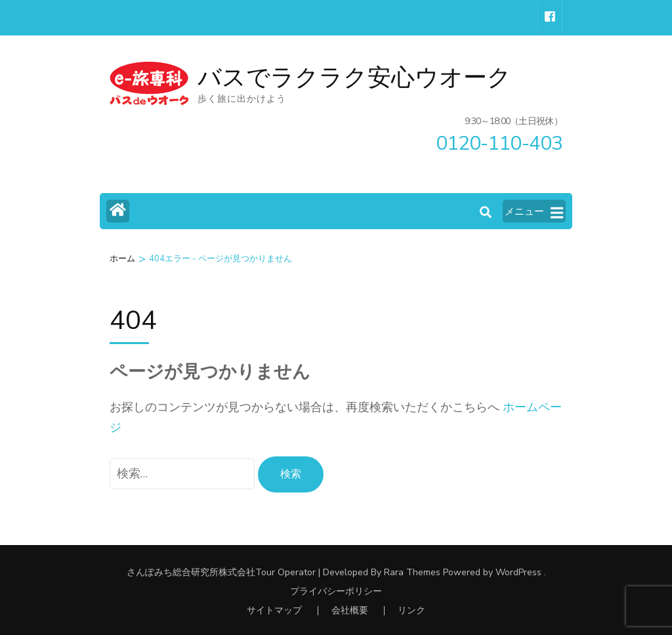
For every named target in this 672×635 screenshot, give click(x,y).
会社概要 (350, 610)
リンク (411, 610)
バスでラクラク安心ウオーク (354, 78)
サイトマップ (274, 610)
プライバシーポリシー (336, 592)
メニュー (534, 212)
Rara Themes (412, 572)
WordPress (518, 572)
